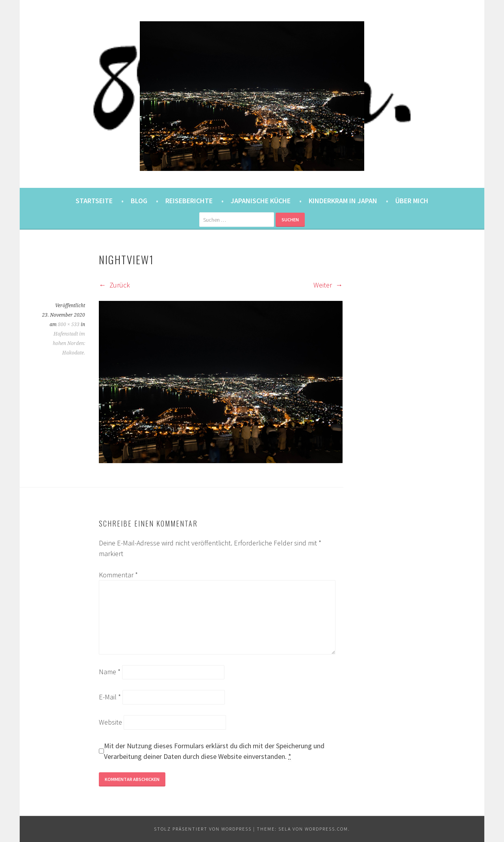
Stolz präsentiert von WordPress (203, 829)
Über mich (412, 201)
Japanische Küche (261, 201)
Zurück (114, 285)
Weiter (328, 285)
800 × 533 (69, 325)
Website (110, 722)
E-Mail (110, 697)
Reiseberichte (189, 201)
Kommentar (118, 575)
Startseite (94, 201)
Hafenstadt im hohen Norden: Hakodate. (69, 343)
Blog (139, 201)
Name (110, 672)
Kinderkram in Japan (343, 201)
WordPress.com (326, 829)
